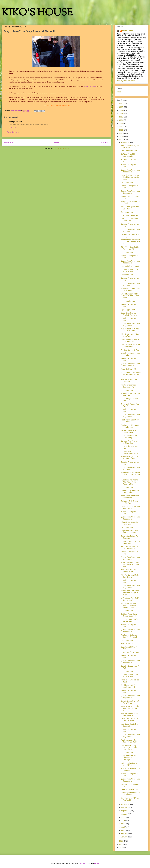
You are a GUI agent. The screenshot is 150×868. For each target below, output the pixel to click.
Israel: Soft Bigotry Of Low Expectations (131, 208)
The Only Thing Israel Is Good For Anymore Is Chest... (130, 177)
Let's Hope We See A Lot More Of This (130, 764)
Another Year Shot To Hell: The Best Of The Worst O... (131, 242)
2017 (121, 110)
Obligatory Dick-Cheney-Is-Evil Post (130, 502)
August (124, 814)
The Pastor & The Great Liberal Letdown (130, 426)
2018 (121, 107)
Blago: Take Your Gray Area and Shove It (129, 532)
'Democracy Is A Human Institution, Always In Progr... (130, 593)
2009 (121, 137)
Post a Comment (13, 132)
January (124, 837)
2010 (121, 133)
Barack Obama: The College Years (128, 431)
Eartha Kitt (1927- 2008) (130, 266)
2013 (121, 123)
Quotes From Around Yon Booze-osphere (130, 365)
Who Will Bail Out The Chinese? (129, 381)
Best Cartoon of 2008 (129, 151)
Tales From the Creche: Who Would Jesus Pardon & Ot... (130, 482)
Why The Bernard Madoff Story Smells (130, 576)
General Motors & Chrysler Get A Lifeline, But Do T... (131, 374)
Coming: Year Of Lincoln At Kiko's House (130, 270)
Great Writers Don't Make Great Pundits (130, 346)
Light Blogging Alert (128, 301)
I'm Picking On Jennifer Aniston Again (129, 620)
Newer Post (9, 142)
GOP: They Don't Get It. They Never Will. (130, 248)
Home (57, 142)
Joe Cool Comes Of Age (130, 350)
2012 (121, 127)
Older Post (105, 142)
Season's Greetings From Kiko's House (130, 290)
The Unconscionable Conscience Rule (129, 386)
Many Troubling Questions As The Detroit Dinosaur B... (131, 708)
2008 (121, 140)
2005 (121, 848)
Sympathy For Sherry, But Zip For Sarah (130, 203)
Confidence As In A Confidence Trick (128, 686)
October (124, 807)
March (124, 830)
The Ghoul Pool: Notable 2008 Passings (130, 340)
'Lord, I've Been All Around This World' (131, 799)
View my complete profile (126, 81)
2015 (121, 117)
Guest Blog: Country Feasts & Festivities (129, 314)
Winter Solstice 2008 (129, 369)
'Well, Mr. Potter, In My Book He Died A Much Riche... (130, 296)
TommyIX (81, 863)
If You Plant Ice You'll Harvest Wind (129, 571)
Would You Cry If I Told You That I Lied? (129, 458)
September (126, 811)
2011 (121, 130)
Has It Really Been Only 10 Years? (130, 421)
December (125, 143)
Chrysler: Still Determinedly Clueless (130, 453)
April (123, 827)
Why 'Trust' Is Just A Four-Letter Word (131, 335)
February (125, 834)
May (123, 824)
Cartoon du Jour (127, 182)
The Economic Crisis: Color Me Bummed (129, 636)
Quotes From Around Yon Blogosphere (130, 171)
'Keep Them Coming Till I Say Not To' (130, 147)
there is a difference (90, 86)
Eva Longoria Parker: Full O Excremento (130, 794)
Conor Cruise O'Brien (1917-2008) (129, 437)
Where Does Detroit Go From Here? (130, 523)
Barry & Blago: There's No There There (131, 702)
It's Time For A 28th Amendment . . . (128, 155)
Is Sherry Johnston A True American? (130, 394)
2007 (121, 841)
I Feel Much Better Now (130, 789)
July (123, 817)
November (125, 804)
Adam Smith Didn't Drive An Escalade (130, 497)
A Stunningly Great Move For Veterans (130, 785)
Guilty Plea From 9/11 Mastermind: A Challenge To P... (129, 758)
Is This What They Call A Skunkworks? (130, 599)
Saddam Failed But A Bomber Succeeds (129, 615)
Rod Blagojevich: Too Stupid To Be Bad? (129, 741)
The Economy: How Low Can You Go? (130, 492)
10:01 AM (13, 127)
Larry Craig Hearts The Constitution (129, 725)
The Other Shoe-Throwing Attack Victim (131, 507)
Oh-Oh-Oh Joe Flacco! (129, 215)
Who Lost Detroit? (128, 644)
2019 (121, 104)
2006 (121, 844)
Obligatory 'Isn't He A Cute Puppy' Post (131, 542)
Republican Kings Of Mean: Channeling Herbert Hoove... (129, 605)
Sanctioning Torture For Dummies (130, 537)
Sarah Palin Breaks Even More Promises (130, 720)
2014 (121, 120)
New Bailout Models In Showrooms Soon (129, 715)
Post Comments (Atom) (61, 149)
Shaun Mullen (128, 31)
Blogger (97, 863)
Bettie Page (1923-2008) (130, 652)
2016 (121, 114)
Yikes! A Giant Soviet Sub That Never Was (130, 548)
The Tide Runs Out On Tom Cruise (129, 220)
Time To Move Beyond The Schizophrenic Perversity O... (129, 747)
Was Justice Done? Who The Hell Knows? (130, 330)
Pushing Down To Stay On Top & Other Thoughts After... (131, 564)
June (123, 820)
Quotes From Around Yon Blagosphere (130, 518)
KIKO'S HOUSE (37, 13)
